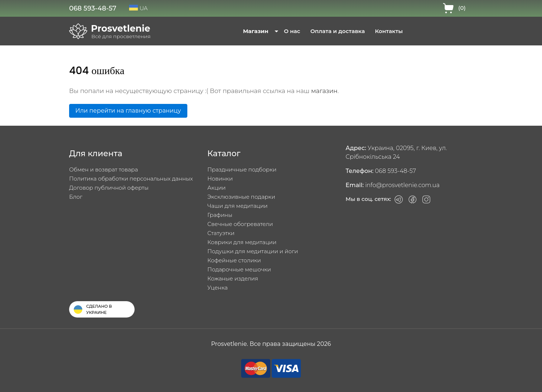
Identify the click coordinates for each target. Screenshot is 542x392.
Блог (76, 197)
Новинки (220, 179)
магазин (324, 91)
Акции (216, 188)
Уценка (218, 288)
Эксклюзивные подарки (241, 197)
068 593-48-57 (93, 8)
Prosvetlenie (121, 28)
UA (138, 8)
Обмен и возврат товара (103, 169)
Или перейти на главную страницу (128, 111)
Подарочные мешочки (239, 269)
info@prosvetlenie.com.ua (402, 185)
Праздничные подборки (242, 169)
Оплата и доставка (338, 31)
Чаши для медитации (238, 206)
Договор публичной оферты (109, 188)
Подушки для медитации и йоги (253, 251)
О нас (292, 31)
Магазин (256, 31)
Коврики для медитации (242, 242)
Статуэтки (221, 233)
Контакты (389, 31)
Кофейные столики (234, 260)
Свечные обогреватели (240, 224)
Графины (220, 215)
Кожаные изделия (233, 278)
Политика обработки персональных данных (131, 179)
